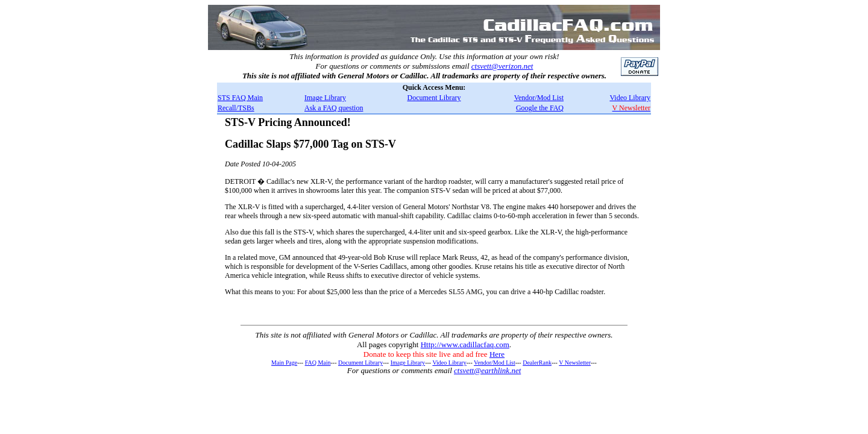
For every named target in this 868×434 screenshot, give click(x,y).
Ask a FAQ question (334, 108)
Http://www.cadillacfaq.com (465, 344)
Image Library (325, 98)
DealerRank (537, 363)
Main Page (284, 363)
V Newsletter (575, 363)
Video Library (630, 98)
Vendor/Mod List (539, 98)
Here (497, 354)
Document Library (434, 98)
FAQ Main (318, 363)
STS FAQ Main (240, 98)
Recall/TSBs (236, 108)
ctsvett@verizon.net (502, 66)
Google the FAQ (540, 108)
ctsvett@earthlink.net (487, 370)
